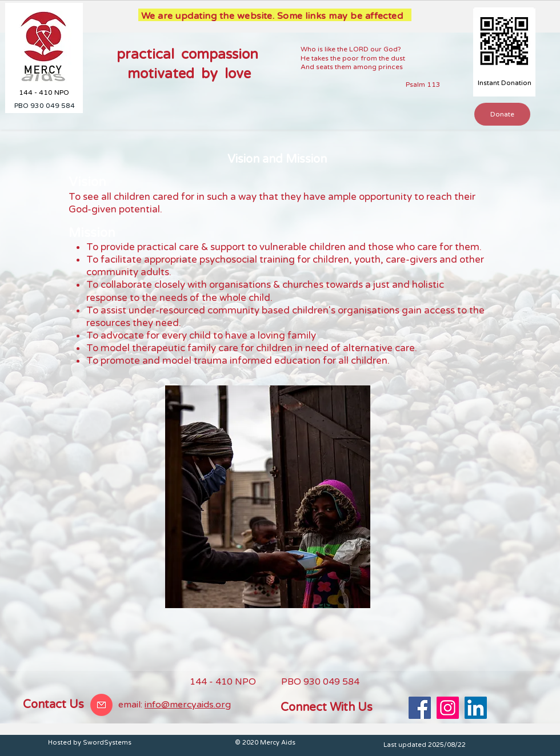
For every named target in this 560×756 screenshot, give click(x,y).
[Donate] (502, 114)
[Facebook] (420, 708)
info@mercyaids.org (188, 705)
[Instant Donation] (504, 83)
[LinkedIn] (476, 708)
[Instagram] (448, 708)
